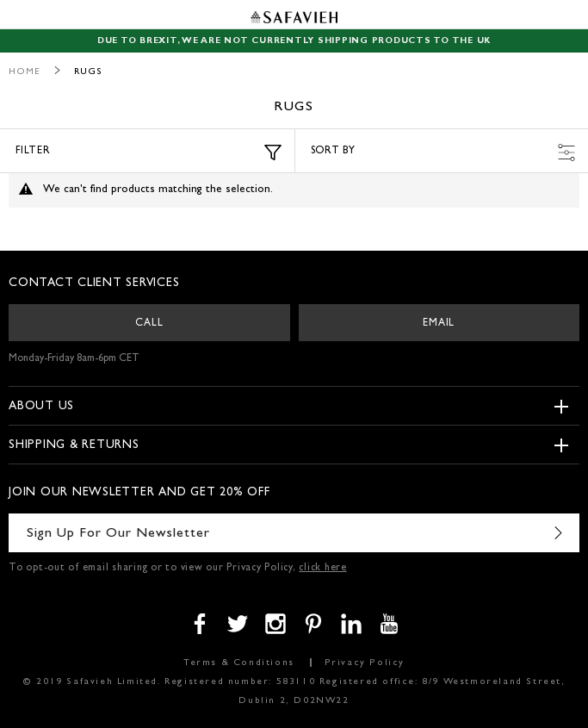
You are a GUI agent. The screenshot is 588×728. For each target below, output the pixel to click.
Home (25, 72)
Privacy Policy (365, 663)
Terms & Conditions (239, 663)
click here (323, 569)
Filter (149, 152)
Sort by (443, 152)
